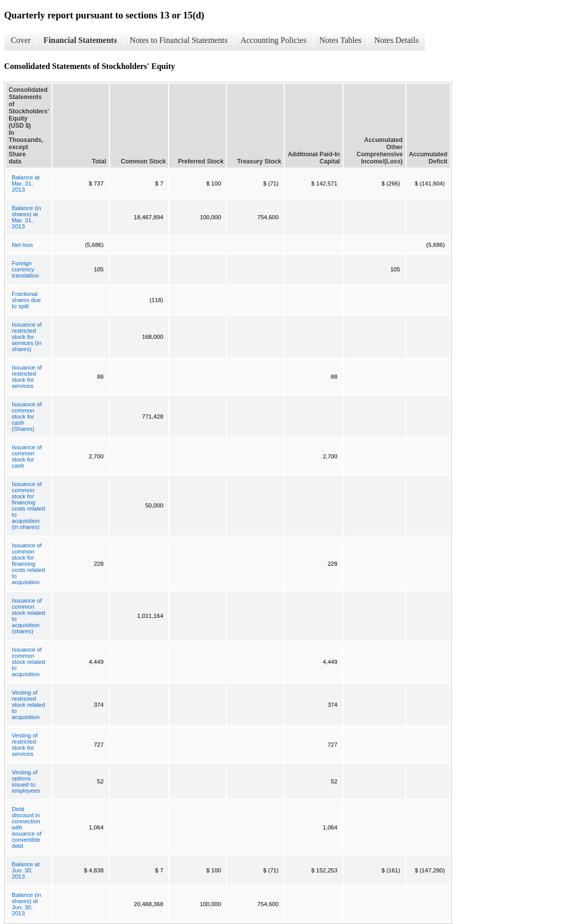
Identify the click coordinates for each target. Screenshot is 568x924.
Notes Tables (341, 40)
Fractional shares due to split (26, 300)
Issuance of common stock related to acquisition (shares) (28, 616)
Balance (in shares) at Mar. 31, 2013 (27, 217)
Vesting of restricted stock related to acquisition (28, 705)
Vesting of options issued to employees (26, 781)
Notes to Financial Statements (179, 40)
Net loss (22, 245)
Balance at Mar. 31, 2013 (26, 183)
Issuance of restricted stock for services (27, 377)
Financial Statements (80, 40)
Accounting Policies (273, 40)
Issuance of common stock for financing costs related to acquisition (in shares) (28, 505)
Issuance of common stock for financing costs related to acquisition (28, 564)
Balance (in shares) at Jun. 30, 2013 (27, 904)
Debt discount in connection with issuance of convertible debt (27, 827)
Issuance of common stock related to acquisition (28, 662)
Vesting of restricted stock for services (25, 745)
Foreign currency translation (25, 269)
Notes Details (396, 40)
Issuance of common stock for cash (27, 456)
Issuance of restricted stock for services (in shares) (27, 337)
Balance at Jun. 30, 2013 (26, 870)
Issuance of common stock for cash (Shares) (27, 417)
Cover (21, 40)
